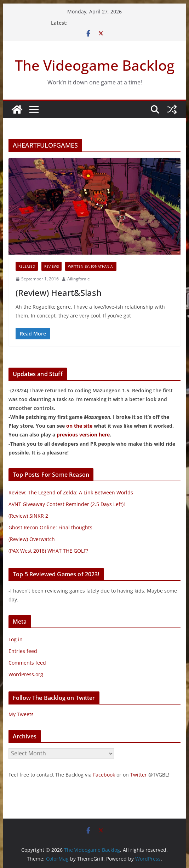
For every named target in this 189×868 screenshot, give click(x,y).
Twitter (139, 775)
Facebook (104, 775)
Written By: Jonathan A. (91, 266)
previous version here (83, 435)
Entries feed (23, 651)
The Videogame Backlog (95, 65)
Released (27, 266)
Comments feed (27, 663)
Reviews (51, 266)
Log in (16, 639)
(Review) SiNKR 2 (28, 516)
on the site (79, 426)
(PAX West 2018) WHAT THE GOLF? (48, 551)
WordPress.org (26, 674)
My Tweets (21, 714)
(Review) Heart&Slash (59, 293)
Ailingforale (79, 279)
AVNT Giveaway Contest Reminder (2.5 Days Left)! (67, 504)
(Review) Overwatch (32, 539)
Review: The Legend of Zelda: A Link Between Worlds (71, 492)
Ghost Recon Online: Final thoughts (50, 527)
